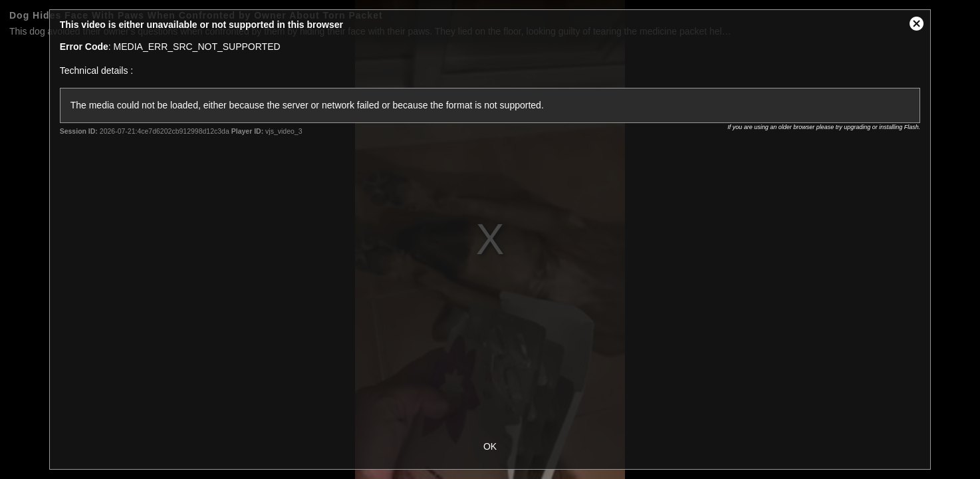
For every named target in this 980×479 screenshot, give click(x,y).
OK (490, 446)
